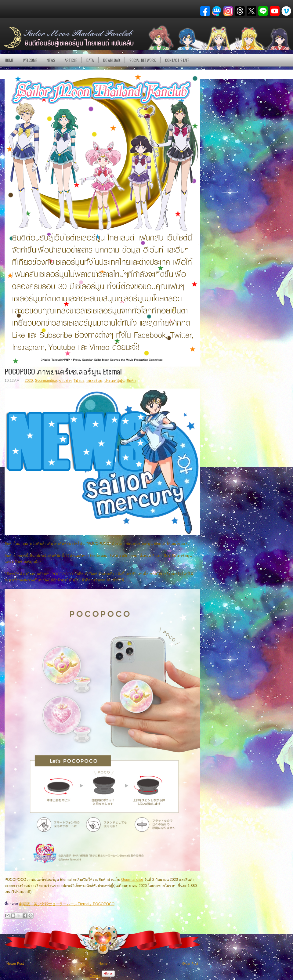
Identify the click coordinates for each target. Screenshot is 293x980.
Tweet (95, 976)
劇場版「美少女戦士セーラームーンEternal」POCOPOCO (67, 904)
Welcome (30, 60)
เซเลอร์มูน (94, 381)
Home (9, 60)
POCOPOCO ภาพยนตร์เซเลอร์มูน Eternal (63, 371)
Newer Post (15, 964)
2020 (29, 381)
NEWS (51, 60)
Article (71, 60)
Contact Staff (177, 60)
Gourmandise (46, 381)
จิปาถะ (79, 381)
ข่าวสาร (65, 381)
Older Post (190, 964)
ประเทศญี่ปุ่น (114, 381)
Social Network (143, 60)
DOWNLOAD (112, 60)
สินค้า (131, 381)
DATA (90, 60)
